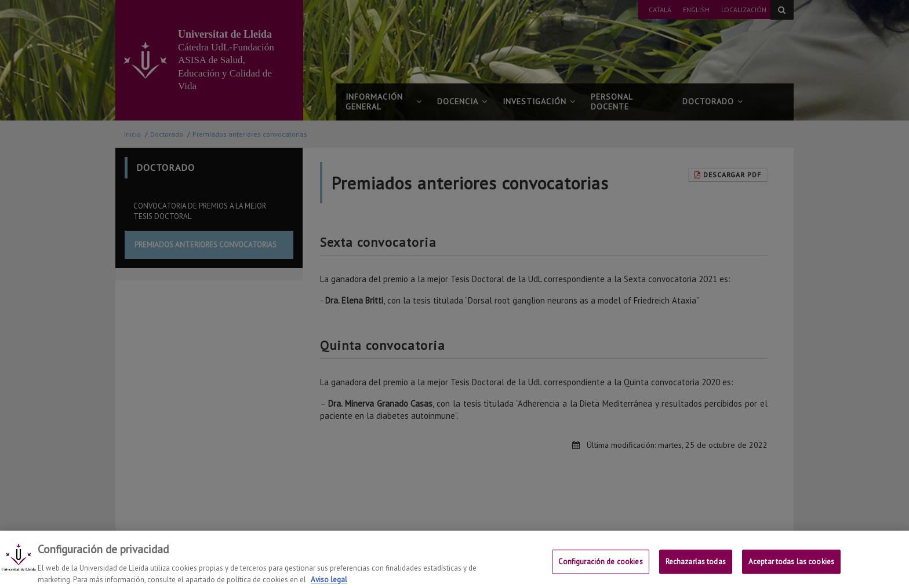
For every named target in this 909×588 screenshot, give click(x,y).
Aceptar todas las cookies (791, 570)
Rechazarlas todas (696, 570)
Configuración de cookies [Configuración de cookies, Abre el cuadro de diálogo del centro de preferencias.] (601, 570)
